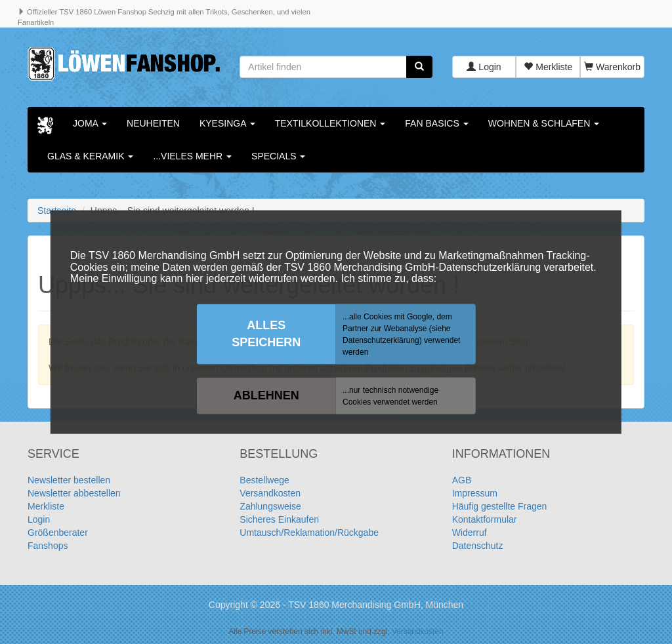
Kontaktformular (485, 519)
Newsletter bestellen (69, 480)
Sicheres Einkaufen (279, 519)
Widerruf (470, 533)
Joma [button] (90, 123)
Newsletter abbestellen (74, 493)
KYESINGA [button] (227, 123)
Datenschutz (478, 546)
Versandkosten (270, 493)
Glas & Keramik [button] (90, 156)
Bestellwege (264, 480)
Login (484, 67)
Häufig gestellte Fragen (500, 506)
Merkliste (548, 67)
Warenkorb (612, 67)
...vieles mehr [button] (192, 156)
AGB (462, 480)
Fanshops (48, 546)
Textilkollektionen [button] (330, 123)
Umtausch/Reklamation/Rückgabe (309, 533)
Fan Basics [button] (436, 123)
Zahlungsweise (270, 506)
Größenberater (58, 533)
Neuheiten (153, 123)
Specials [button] (278, 156)
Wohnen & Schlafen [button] (544, 123)
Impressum (475, 493)
